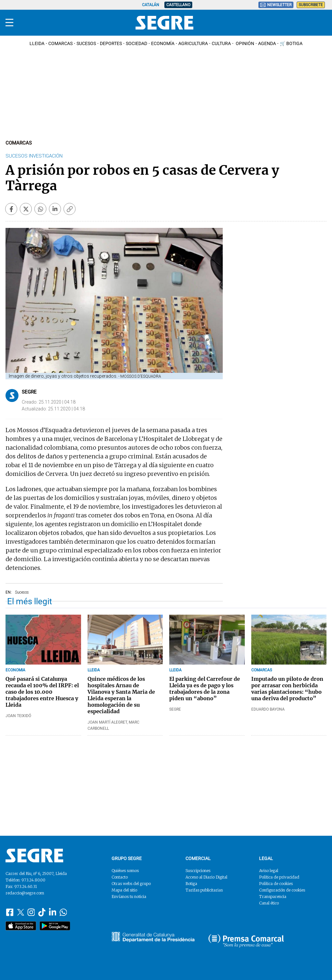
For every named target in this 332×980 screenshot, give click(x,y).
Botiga (191, 884)
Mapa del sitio (124, 890)
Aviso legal (269, 871)
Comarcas (60, 43)
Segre (29, 392)
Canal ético (269, 903)
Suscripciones (198, 871)
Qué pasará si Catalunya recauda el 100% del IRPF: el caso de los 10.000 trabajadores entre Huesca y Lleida (42, 692)
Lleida (37, 43)
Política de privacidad (279, 877)
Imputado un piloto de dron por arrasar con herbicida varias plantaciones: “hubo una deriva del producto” (287, 689)
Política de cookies (276, 884)
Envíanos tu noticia (129, 897)
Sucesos (86, 43)
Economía (163, 43)
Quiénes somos (125, 871)
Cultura (221, 43)
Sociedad (136, 43)
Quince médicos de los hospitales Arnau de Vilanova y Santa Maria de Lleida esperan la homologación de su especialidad (121, 695)
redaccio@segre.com (25, 893)
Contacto (120, 877)
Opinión (244, 43)
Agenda (267, 43)
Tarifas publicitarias (204, 890)
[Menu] (9, 23)
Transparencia (273, 897)
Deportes (111, 43)
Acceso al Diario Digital (206, 877)
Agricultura (193, 43)
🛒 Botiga (291, 43)
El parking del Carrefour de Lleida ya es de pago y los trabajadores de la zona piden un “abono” (205, 689)
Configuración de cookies (282, 890)
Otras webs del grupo (131, 884)
